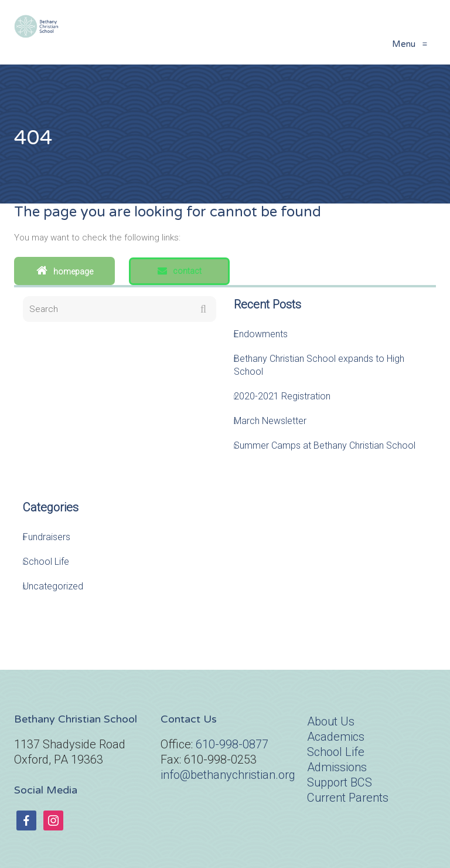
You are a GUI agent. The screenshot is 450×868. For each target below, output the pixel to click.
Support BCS (340, 782)
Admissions (337, 767)
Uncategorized (53, 586)
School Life (46, 562)
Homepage (65, 270)
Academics (336, 737)
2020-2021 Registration (282, 396)
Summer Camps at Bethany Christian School (325, 445)
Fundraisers (47, 537)
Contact (180, 271)
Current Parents (348, 798)
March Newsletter (270, 421)
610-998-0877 (232, 744)
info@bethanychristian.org (228, 775)
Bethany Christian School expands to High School (319, 365)
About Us (331, 721)
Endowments (261, 334)
